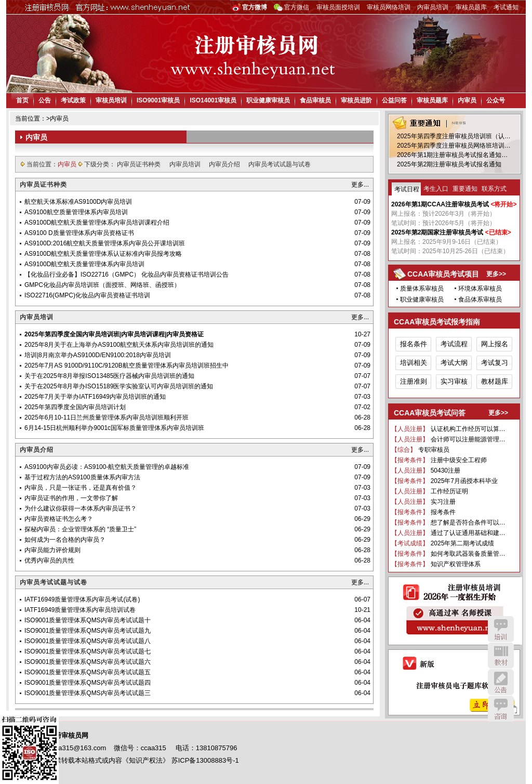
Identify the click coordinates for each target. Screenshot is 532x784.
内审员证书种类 (139, 164)
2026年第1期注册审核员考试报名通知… (452, 155)
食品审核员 (315, 100)
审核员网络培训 (389, 7)
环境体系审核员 (480, 289)
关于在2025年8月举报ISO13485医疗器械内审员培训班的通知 (109, 376)
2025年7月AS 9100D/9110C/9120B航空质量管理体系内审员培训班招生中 (127, 365)
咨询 (501, 709)
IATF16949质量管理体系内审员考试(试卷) (82, 599)
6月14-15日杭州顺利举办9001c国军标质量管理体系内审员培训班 (114, 428)
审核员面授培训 (338, 7)
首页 (22, 100)
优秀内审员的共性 (49, 560)
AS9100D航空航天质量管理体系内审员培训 (84, 264)
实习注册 (443, 502)
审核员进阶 (356, 100)
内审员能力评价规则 (52, 550)
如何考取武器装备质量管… (468, 554)
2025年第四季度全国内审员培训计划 (75, 407)
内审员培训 (433, 7)
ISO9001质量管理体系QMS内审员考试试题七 (88, 651)
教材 (501, 656)
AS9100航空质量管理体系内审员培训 (76, 212)
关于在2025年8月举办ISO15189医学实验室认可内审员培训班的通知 (119, 386)
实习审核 (454, 381)
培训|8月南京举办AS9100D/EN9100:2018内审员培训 (98, 355)
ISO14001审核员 (213, 100)
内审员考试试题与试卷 (280, 164)
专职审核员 (434, 450)
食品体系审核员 (480, 299)
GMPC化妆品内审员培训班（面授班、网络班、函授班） (102, 285)
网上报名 (495, 344)
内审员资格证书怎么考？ (59, 519)
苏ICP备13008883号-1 (205, 760)
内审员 (467, 100)
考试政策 (73, 100)
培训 (501, 629)
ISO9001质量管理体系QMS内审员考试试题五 (88, 672)
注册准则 (414, 381)
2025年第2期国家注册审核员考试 (437, 232)
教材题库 (495, 381)
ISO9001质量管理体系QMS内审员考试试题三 (88, 693)
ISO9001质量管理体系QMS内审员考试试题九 (88, 631)
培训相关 (414, 363)
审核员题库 (471, 7)
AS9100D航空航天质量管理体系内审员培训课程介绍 (97, 223)
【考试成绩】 (410, 543)
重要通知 (465, 189)
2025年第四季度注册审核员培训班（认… (454, 136)
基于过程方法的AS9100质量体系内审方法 (82, 477)
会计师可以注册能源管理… (468, 439)
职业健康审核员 (268, 100)
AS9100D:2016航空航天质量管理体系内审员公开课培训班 (105, 243)
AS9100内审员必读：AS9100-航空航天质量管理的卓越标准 (107, 467)
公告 (45, 100)
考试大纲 (454, 363)
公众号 (496, 100)
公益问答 (394, 100)
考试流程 (454, 344)
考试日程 (407, 189)
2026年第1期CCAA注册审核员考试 (440, 204)
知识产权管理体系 (456, 564)
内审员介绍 (225, 164)
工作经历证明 (449, 491)
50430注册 (445, 471)
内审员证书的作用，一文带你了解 (71, 498)
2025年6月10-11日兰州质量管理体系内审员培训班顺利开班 (107, 417)
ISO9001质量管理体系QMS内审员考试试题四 (88, 683)
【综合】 (404, 450)
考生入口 (436, 189)
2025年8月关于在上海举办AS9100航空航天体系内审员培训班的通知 (119, 345)
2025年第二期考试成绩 (463, 543)
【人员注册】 (410, 429)
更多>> (496, 274)
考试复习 (495, 363)
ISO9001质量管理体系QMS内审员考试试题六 (88, 662)
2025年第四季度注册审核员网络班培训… (454, 146)
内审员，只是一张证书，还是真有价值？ (81, 488)
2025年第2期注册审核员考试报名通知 (449, 164)
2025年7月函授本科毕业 (464, 481)
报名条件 (414, 344)
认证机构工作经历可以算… (468, 429)
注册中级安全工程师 (459, 460)
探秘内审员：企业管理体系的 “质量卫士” (80, 529)
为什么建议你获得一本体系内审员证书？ (81, 508)
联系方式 (494, 189)
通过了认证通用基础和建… (468, 533)
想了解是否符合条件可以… (468, 522)
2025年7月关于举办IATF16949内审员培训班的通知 (95, 397)
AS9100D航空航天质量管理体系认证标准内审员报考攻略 (103, 254)
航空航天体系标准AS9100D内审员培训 (78, 202)
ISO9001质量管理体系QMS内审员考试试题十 (88, 620)
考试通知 (506, 7)
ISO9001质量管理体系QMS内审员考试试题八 (88, 641)
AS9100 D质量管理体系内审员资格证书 (79, 233)
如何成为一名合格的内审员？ (65, 540)
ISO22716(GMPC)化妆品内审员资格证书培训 (87, 295)
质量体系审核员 (422, 289)
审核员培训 (111, 100)
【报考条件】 (410, 460)
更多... (360, 185)
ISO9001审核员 (158, 100)
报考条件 (443, 512)
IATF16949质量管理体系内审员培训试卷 (80, 610)
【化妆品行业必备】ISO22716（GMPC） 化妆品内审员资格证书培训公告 (127, 275)
